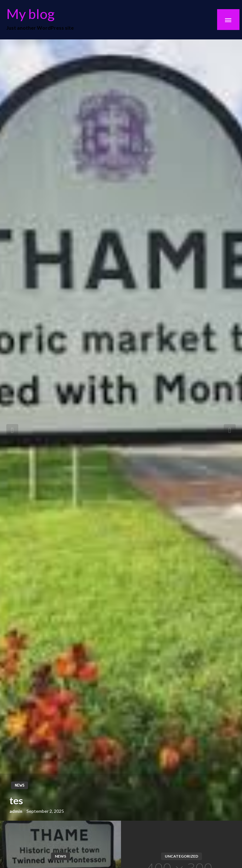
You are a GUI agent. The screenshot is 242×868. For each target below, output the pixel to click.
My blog (30, 14)
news (20, 785)
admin (16, 811)
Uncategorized (181, 856)
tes (16, 800)
